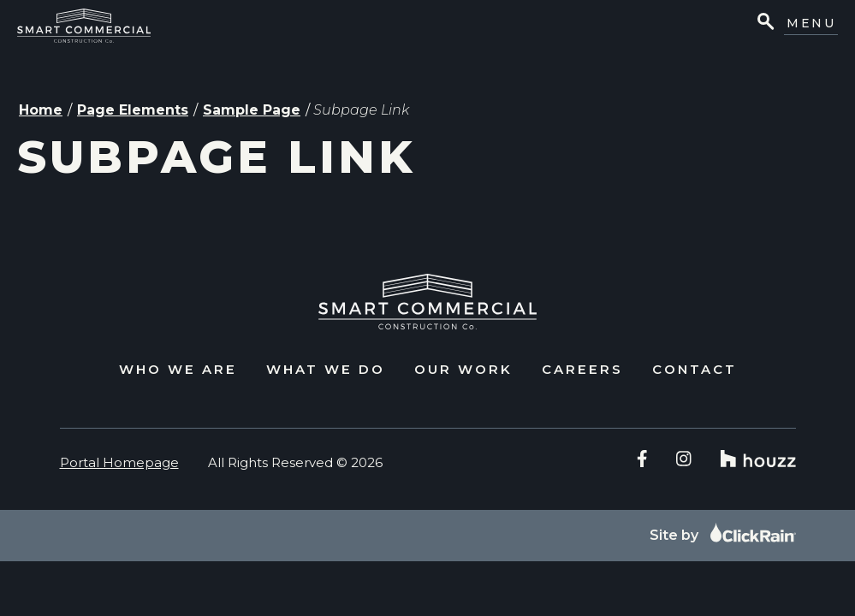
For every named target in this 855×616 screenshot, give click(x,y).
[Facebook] (642, 459)
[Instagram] (684, 459)
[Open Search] (764, 24)
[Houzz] (758, 459)
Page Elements (133, 110)
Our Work (463, 369)
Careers (582, 369)
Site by (723, 535)
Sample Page (252, 110)
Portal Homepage (119, 462)
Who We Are (178, 369)
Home (41, 110)
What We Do (326, 369)
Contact (695, 369)
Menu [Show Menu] (811, 24)
